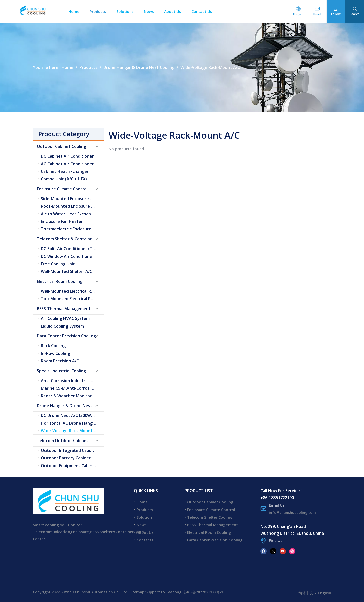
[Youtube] (283, 551)
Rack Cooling (53, 346)
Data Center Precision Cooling (66, 336)
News (151, 11)
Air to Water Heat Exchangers (70, 214)
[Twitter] (273, 551)
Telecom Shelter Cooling (210, 517)
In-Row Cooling (55, 353)
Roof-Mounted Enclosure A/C (69, 206)
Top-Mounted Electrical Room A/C (72, 299)
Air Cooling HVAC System (65, 318)
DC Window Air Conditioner (67, 256)
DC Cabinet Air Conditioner (67, 156)
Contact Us (204, 11)
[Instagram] (292, 551)
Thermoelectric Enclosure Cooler (72, 229)
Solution (144, 517)
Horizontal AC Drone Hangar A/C (72, 423)
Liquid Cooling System (62, 326)
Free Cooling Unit (58, 264)
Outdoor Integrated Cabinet (69, 450)
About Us (175, 11)
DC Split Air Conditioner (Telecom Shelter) (72, 249)
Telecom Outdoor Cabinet (63, 441)
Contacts (145, 540)
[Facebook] (264, 551)
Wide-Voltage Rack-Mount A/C (71, 431)
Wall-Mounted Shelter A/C (67, 271)
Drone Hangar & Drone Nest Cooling (70, 406)
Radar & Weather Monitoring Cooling (72, 396)
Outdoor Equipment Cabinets (70, 466)
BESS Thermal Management (64, 309)
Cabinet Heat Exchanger (65, 171)
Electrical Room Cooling (60, 281)
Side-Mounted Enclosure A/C (69, 199)
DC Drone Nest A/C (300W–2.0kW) (72, 415)
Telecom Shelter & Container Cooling (70, 239)
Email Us (277, 505)
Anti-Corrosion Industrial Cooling (72, 381)
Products (100, 11)
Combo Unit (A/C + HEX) (64, 179)
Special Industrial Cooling (61, 371)
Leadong (174, 592)
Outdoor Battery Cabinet (66, 458)
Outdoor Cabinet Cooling (62, 146)
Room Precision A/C (60, 361)
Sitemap (137, 592)
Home (76, 11)
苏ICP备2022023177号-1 (203, 592)
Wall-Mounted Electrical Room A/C (72, 291)
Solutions (127, 11)
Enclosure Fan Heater (62, 221)
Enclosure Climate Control (62, 189)
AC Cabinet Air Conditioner (67, 164)
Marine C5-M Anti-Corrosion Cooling (72, 388)
